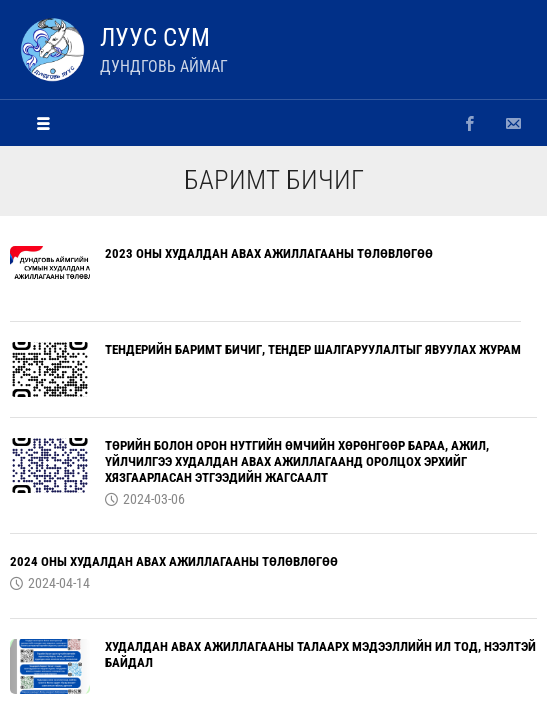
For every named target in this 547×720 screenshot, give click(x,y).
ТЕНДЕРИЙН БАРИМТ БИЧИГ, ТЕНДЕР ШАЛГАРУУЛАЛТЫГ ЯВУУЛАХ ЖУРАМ (313, 349)
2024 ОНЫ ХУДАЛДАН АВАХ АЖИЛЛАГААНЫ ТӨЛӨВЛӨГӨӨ (174, 561)
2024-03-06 (154, 499)
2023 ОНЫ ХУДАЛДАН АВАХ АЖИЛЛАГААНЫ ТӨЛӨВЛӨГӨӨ (269, 253)
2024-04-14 (59, 583)
